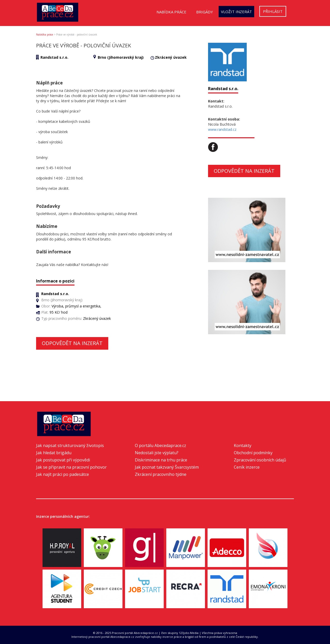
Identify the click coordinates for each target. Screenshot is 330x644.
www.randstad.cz (222, 129)
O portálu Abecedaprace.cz (160, 445)
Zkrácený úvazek (171, 57)
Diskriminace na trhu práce (161, 460)
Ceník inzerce (247, 467)
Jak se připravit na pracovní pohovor (71, 467)
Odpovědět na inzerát (72, 343)
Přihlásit (273, 11)
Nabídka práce (171, 12)
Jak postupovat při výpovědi (63, 460)
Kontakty (243, 445)
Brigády (205, 12)
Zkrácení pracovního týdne (161, 474)
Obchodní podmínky (253, 453)
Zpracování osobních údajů (260, 460)
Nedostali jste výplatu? (157, 453)
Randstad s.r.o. (54, 57)
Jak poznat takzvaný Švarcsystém (167, 467)
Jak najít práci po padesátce (63, 474)
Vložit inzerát (236, 12)
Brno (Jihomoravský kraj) (121, 57)
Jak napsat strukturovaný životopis (70, 445)
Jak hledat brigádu (54, 453)
